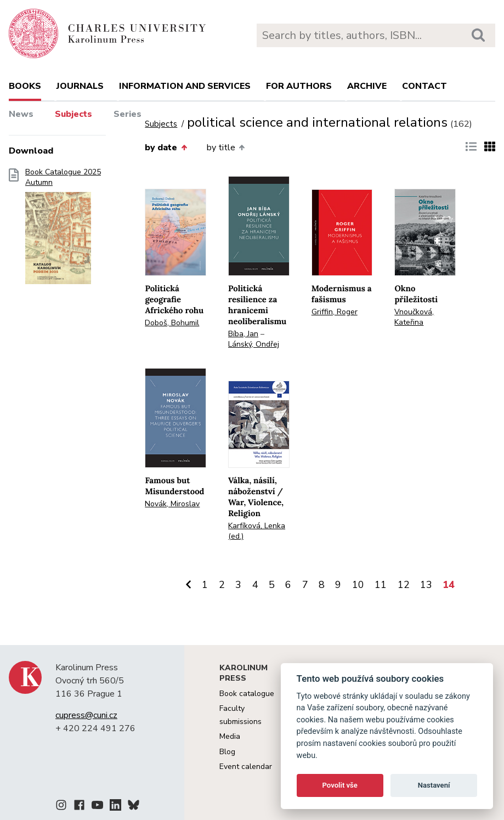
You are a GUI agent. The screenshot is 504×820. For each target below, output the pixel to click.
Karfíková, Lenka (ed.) (257, 531)
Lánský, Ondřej (254, 344)
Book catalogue (247, 694)
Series (128, 114)
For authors (299, 86)
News (21, 114)
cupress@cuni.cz (86, 715)
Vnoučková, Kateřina (414, 317)
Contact (424, 86)
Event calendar (246, 767)
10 (358, 585)
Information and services (185, 86)
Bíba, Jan (243, 334)
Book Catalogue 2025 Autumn (63, 230)
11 (381, 585)
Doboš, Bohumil (172, 323)
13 (426, 585)
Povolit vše (340, 785)
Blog (227, 752)
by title (226, 148)
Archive (367, 86)
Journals (80, 86)
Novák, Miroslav (172, 504)
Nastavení (434, 785)
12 (404, 585)
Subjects (73, 114)
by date (166, 148)
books (25, 86)
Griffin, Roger (335, 312)
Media (230, 736)
